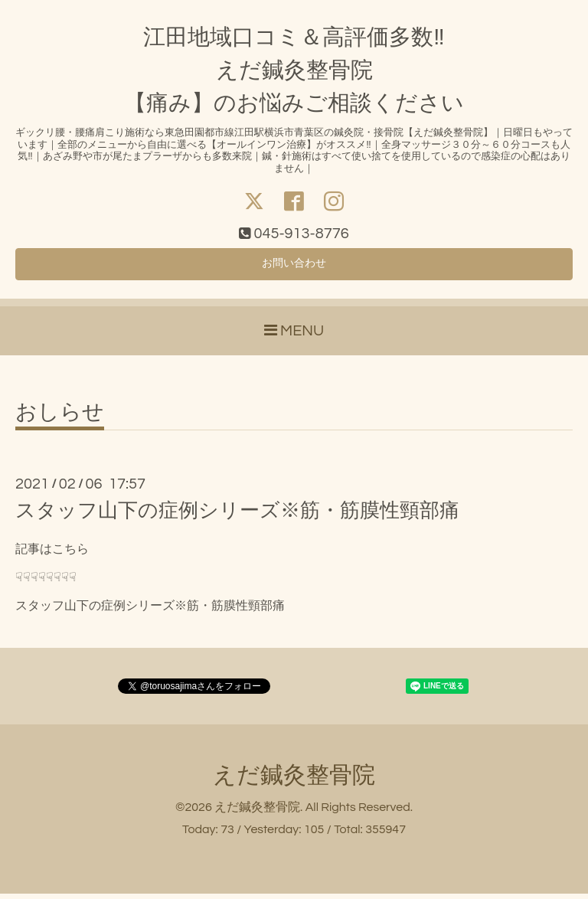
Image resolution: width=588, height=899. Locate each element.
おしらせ (60, 418)
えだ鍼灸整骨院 (294, 781)
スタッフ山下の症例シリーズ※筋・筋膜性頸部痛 (237, 516)
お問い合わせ (294, 267)
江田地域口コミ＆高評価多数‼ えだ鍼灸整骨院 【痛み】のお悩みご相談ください (294, 70)
